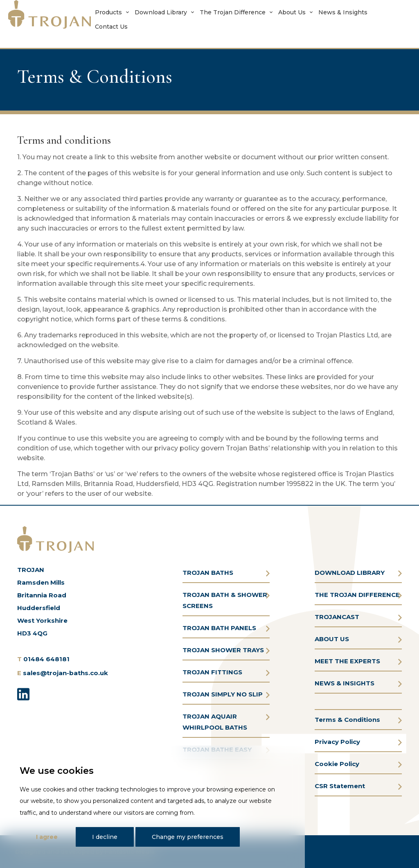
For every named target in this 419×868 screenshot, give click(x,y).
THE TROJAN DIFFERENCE (357, 595)
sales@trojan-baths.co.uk (65, 673)
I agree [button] (47, 837)
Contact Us (111, 27)
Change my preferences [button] (188, 837)
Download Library (161, 12)
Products (108, 12)
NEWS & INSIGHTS (345, 683)
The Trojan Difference (233, 12)
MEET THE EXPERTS (347, 661)
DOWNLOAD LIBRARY (350, 573)
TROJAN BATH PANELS (219, 628)
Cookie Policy (337, 764)
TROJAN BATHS (208, 573)
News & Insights (343, 12)
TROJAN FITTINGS (212, 672)
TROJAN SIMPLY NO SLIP (223, 694)
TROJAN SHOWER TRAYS (223, 650)
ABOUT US (332, 639)
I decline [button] (105, 837)
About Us (292, 12)
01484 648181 (46, 659)
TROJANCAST (337, 617)
